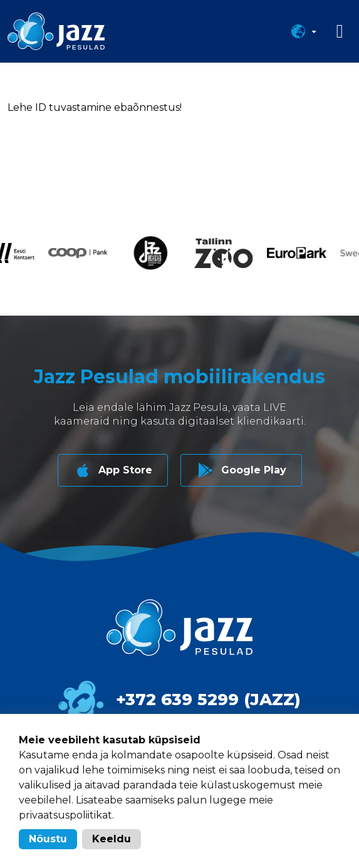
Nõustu (48, 839)
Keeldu (112, 839)
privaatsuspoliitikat (65, 815)
